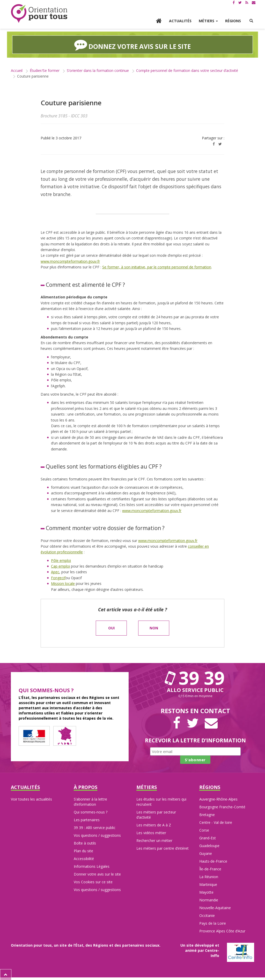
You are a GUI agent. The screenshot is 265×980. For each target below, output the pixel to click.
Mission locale (63, 583)
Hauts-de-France (213, 861)
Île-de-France (210, 869)
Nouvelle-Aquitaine (215, 907)
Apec (55, 572)
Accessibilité (84, 858)
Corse (204, 830)
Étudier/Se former (45, 70)
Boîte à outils (85, 843)
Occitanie (207, 915)
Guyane (206, 853)
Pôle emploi (61, 560)
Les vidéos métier (151, 832)
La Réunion (209, 876)
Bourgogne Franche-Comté (222, 807)
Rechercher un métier (154, 840)
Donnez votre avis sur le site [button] (133, 44)
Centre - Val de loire (216, 822)
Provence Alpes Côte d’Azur (222, 931)
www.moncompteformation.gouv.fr (70, 261)
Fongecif (58, 578)
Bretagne (207, 814)
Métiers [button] (208, 21)
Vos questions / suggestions (97, 835)
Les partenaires (87, 820)
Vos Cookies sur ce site (93, 882)
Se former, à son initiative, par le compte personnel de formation (157, 267)
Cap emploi (60, 566)
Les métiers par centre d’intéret (163, 848)
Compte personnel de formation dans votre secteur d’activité (187, 70)
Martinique (208, 884)
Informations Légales (92, 866)
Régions (233, 21)
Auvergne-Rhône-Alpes (218, 799)
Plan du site (83, 851)
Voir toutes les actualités (31, 799)
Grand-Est (208, 838)
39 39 (195, 677)
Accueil (17, 70)
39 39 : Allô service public (95, 827)
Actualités (180, 21)
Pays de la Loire (213, 923)
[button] (251, 21)
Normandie (209, 900)
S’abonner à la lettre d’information (90, 801)
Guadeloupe (209, 845)
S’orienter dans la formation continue (98, 70)
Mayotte (206, 892)
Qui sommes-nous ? (91, 812)
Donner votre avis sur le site (97, 874)
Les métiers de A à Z (154, 825)
